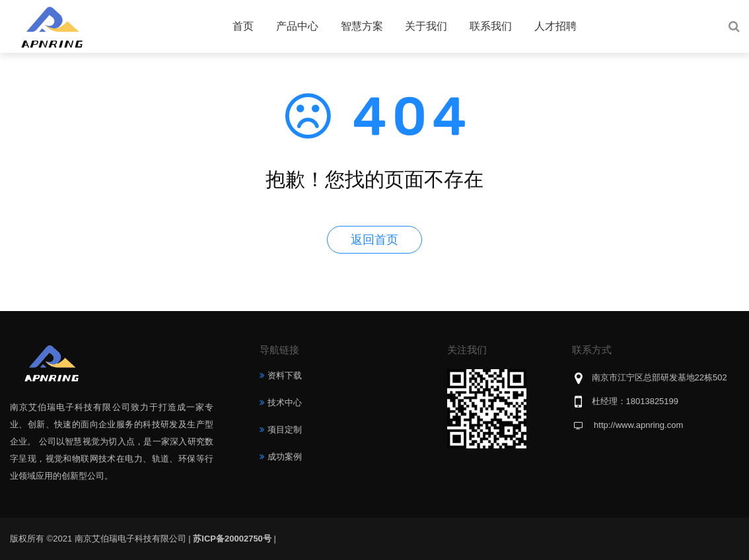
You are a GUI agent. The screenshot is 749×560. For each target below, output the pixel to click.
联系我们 (491, 26)
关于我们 (426, 26)
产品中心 (297, 26)
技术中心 (285, 402)
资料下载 (285, 375)
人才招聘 (555, 26)
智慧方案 (362, 26)
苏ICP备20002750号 (232, 539)
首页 (243, 26)
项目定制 (285, 430)
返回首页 (374, 240)
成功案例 (285, 457)
